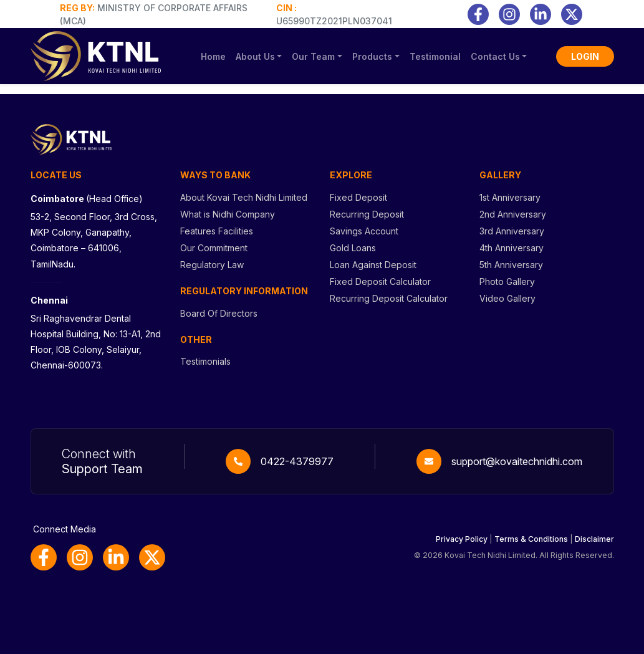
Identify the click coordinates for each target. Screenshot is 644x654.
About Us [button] (255, 56)
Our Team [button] (313, 56)
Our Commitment (214, 248)
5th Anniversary (511, 265)
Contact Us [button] (495, 56)
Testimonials (205, 361)
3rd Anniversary (512, 231)
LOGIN (585, 56)
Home (213, 56)
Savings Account (364, 231)
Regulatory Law (212, 265)
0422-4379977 (297, 461)
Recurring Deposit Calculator (389, 298)
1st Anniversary (510, 197)
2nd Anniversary (513, 214)
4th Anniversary (512, 248)
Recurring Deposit (367, 214)
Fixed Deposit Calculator (380, 281)
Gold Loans (353, 248)
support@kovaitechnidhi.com (517, 461)
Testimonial (435, 56)
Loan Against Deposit (373, 265)
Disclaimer (594, 539)
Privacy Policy (462, 539)
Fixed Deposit (358, 197)
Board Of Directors (219, 313)
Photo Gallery (507, 281)
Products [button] (372, 56)
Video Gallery (507, 298)
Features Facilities (217, 231)
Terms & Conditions (531, 539)
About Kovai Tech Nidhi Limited (244, 197)
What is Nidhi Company (228, 214)
